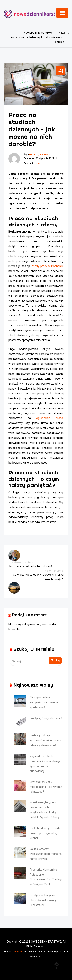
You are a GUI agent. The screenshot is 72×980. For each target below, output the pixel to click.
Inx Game (18, 952)
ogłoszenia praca (50, 418)
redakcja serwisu (41, 154)
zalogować (29, 624)
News (38, 163)
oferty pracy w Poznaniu (47, 266)
